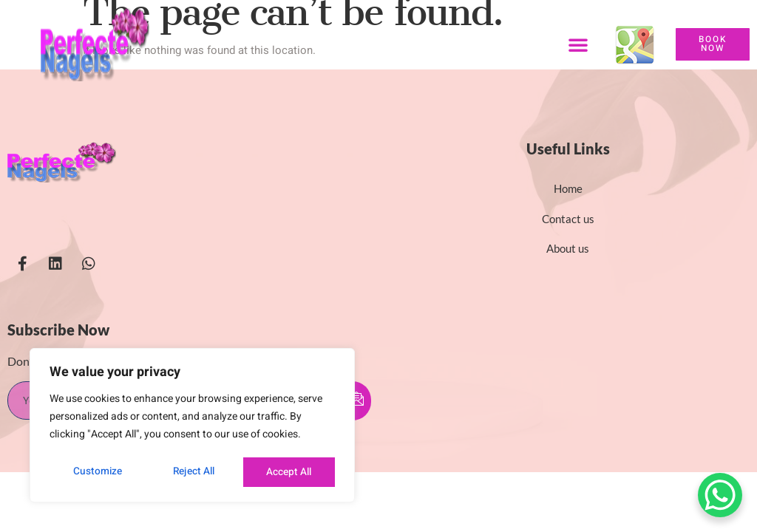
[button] (578, 44)
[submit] (356, 401)
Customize (96, 472)
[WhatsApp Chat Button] (720, 495)
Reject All (193, 472)
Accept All (289, 472)
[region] (192, 426)
